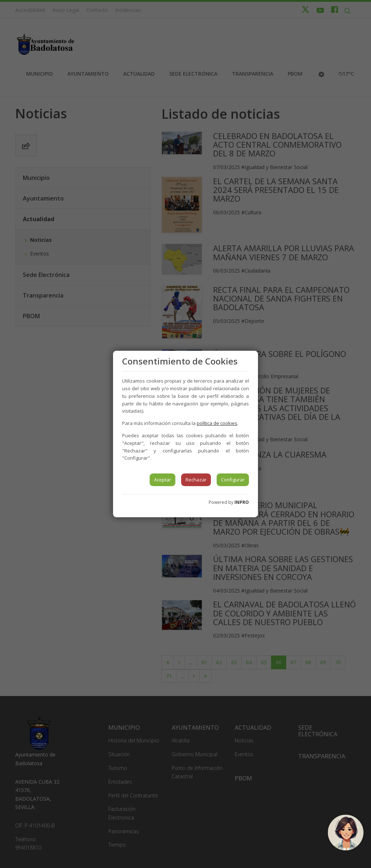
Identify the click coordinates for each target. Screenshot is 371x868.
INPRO (242, 502)
